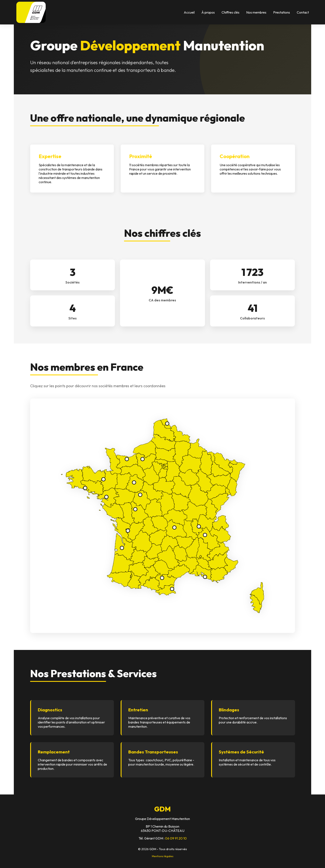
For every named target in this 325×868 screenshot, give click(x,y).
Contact (303, 12)
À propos (208, 12)
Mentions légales (163, 856)
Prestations (282, 12)
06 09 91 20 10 (176, 838)
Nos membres (256, 12)
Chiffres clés (230, 12)
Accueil (189, 12)
